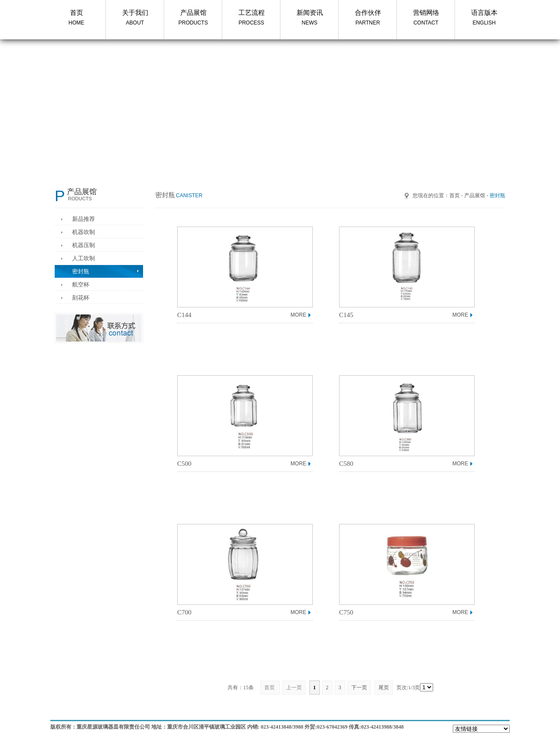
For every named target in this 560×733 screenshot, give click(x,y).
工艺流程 (251, 18)
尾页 (384, 688)
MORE (298, 315)
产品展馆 (193, 18)
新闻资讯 (310, 18)
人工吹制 (84, 258)
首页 (76, 18)
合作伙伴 (368, 18)
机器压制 (84, 245)
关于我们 (135, 18)
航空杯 (81, 284)
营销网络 (426, 18)
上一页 (294, 688)
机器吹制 (84, 232)
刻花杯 (81, 298)
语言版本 (484, 18)
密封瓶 (81, 271)
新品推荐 (84, 219)
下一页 (359, 688)
